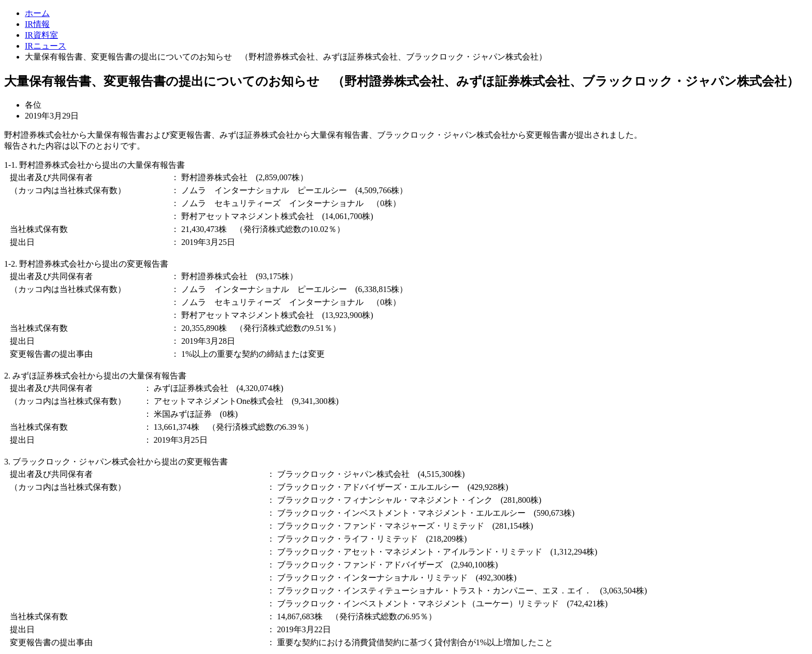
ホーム (37, 13)
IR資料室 (41, 35)
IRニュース (46, 46)
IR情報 (37, 24)
